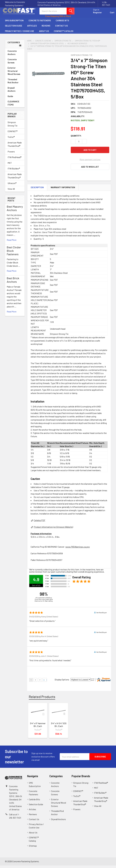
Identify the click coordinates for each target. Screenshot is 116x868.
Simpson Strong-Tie (12, 126)
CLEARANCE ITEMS (13, 106)
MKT (10, 165)
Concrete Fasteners (40, 23)
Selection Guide (14, 28)
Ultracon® (12, 186)
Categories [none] (14, 45)
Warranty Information (63, 190)
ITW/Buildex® (14, 171)
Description (37, 190)
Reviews (46, 28)
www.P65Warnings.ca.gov (78, 549)
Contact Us (63, 28)
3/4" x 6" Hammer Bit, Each (38, 727)
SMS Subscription (14, 23)
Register (94, 14)
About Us (44, 34)
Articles (32, 28)
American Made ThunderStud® (15, 147)
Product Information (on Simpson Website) (53, 529)
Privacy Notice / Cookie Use (20, 34)
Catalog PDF (40, 523)
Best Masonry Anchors (15, 211)
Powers (11, 154)
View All (11, 191)
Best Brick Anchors (13, 282)
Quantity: (76, 138)
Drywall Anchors (12, 92)
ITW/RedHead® (14, 160)
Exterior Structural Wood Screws (15, 73)
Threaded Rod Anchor (15, 83)
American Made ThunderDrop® (15, 178)
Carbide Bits (62, 23)
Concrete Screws (15, 63)
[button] (90, 169)
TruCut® (11, 139)
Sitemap (33, 848)
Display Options (62, 682)
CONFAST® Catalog (64, 34)
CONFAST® (12, 134)
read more (12, 242)
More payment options (90, 162)
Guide (10, 99)
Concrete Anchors (15, 55)
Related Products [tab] (42, 699)
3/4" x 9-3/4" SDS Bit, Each (59, 727)
